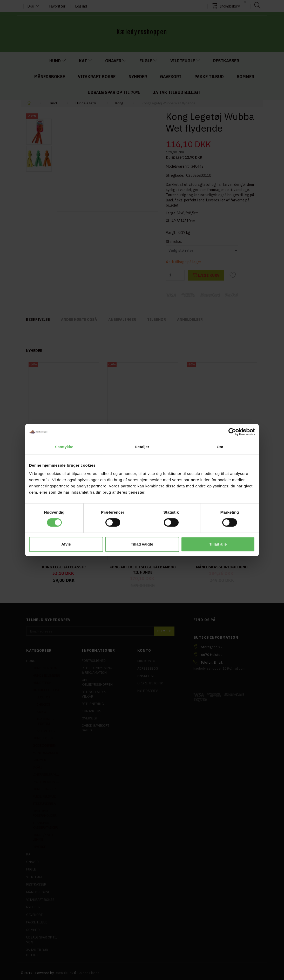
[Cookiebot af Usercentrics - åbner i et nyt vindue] (232, 432)
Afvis (66, 544)
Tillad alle (218, 544)
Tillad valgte (142, 544)
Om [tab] (220, 447)
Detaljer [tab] (142, 447)
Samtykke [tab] (64, 447)
